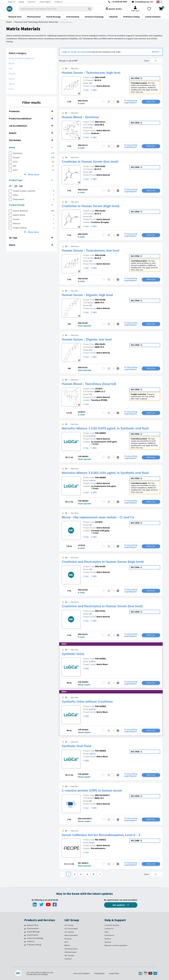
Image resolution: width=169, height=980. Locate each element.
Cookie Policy (114, 973)
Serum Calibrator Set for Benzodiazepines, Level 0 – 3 (101, 835)
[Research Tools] (25, 926)
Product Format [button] (31, 205)
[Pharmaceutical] (25, 929)
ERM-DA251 (100, 611)
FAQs (106, 932)
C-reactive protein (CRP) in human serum (92, 790)
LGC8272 (99, 389)
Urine (11, 89)
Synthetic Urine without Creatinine (87, 702)
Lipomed (68, 959)
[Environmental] (25, 935)
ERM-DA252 (100, 166)
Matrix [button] (31, 245)
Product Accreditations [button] (31, 118)
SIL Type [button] (31, 238)
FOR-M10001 (100, 659)
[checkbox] (10, 153)
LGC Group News (71, 929)
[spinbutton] (113, 102)
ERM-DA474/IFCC (102, 795)
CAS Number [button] (31, 140)
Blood (12, 63)
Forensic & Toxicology (35, 938)
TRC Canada (69, 955)
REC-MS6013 (100, 840)
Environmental (32, 935)
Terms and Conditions (82, 973)
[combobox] (56, 9)
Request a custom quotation (116, 945)
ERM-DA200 (100, 300)
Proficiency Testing (34, 945)
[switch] (16, 186)
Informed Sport (71, 952)
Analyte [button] (31, 133)
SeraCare (68, 939)
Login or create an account (75, 52)
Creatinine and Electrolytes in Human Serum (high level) (103, 562)
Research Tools (33, 925)
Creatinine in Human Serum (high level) (91, 206)
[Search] (90, 9)
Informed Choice (71, 949)
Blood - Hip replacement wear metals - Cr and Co (98, 517)
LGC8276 (99, 522)
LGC (91, 83)
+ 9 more (91, 444)
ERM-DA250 (100, 567)
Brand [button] (31, 147)
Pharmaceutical (33, 928)
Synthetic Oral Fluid (76, 746)
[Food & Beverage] (25, 932)
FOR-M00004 (100, 751)
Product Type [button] (31, 180)
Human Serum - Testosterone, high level (91, 73)
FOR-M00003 (100, 478)
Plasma (12, 74)
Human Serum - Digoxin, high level (87, 295)
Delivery (108, 939)
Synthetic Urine (73, 654)
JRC (90, 801)
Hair (11, 69)
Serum (12, 84)
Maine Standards (71, 935)
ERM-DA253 (100, 211)
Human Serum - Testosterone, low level (90, 250)
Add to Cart (151, 101)
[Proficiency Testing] (25, 945)
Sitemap (108, 942)
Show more (33, 174)
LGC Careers (69, 932)
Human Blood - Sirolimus (80, 117)
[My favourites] (149, 9)
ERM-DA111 (100, 122)
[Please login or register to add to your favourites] (104, 102)
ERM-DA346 (100, 255)
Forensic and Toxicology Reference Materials (36, 22)
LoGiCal (92, 436)
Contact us (59, 2)
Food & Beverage (33, 932)
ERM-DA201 (100, 344)
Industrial (31, 941)
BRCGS (67, 945)
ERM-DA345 (100, 77)
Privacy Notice (99, 973)
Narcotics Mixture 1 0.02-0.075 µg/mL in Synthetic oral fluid (105, 428)
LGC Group (69, 925)
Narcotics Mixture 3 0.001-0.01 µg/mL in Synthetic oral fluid (105, 473)
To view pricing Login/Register (131, 102)
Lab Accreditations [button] (31, 126)
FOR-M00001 (100, 433)
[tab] (31, 111)
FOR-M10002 (100, 706)
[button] (118, 102)
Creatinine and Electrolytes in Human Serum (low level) (102, 606)
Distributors (109, 935)
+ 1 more (91, 533)
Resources (32, 2)
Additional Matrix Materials (22, 58)
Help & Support (45, 2)
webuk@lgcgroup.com (144, 2)
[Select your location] (159, 2)
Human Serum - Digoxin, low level (87, 339)
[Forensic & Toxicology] (25, 939)
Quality (21, 2)
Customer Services (112, 925)
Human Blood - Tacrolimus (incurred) (89, 384)
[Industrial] (25, 942)
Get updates (119, 905)
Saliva (12, 79)
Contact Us (109, 929)
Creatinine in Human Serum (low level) (90, 162)
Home (9, 22)
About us (11, 2)
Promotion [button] (31, 111)
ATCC (66, 942)
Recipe (92, 843)
